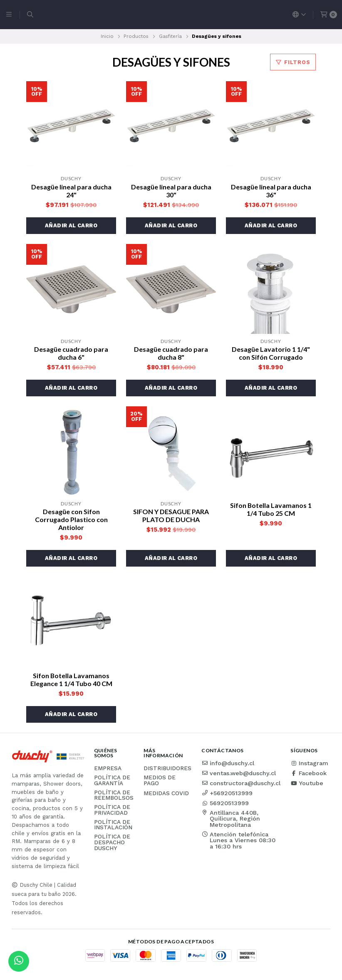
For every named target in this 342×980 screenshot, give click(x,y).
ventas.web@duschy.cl (239, 773)
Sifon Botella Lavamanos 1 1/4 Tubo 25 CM (271, 509)
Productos (136, 36)
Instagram (309, 763)
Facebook (309, 773)
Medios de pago (160, 780)
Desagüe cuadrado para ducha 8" (171, 353)
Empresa (108, 769)
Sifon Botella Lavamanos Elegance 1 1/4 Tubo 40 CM (71, 679)
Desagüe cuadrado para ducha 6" (71, 353)
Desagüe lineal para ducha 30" (171, 191)
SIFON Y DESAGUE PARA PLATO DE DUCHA (171, 515)
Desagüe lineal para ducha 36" (271, 191)
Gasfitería (170, 36)
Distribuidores (167, 769)
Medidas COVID (166, 793)
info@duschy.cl (228, 763)
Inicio (107, 36)
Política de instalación (113, 825)
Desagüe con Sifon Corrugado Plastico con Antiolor (71, 519)
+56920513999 (227, 793)
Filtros (293, 62)
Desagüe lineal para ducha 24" (71, 191)
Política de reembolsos (114, 795)
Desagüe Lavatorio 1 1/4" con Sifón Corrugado (271, 353)
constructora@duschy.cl (241, 783)
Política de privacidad (112, 810)
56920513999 (225, 803)
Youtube (307, 783)
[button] (71, 226)
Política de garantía (112, 780)
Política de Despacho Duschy (112, 842)
